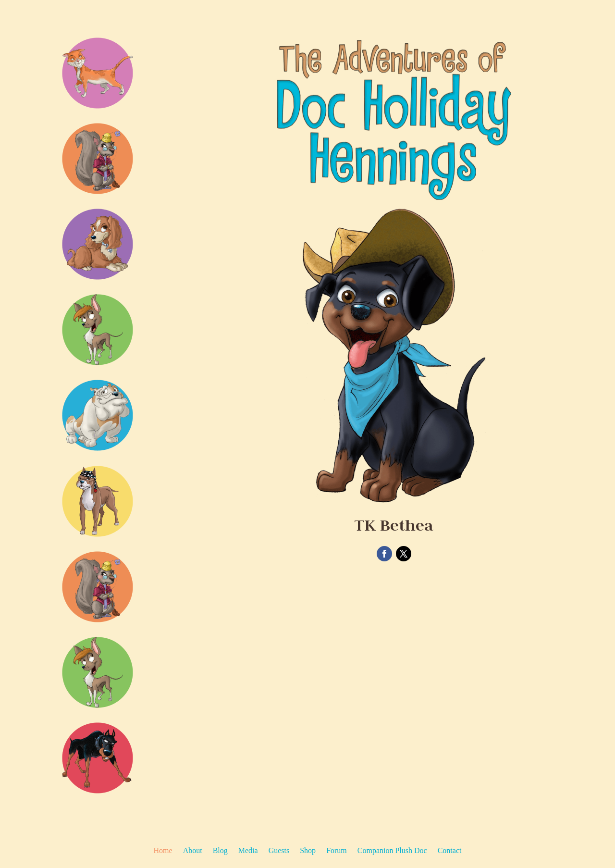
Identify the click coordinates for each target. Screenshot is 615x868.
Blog (220, 851)
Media (248, 851)
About (193, 851)
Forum (337, 851)
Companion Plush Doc (392, 851)
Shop (308, 851)
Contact (450, 851)
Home (163, 851)
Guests (279, 851)
